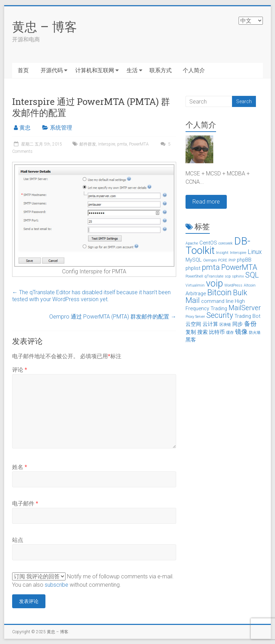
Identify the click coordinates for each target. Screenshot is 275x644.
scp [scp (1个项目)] (228, 276)
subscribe (57, 585)
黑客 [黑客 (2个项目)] (191, 340)
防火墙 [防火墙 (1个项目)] (255, 333)
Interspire (107, 144)
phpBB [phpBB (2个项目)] (244, 260)
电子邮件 (25, 503)
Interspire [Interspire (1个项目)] (238, 253)
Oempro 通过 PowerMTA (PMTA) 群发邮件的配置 (113, 317)
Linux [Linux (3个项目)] (255, 252)
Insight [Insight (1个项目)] (222, 253)
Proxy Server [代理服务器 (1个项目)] (195, 317)
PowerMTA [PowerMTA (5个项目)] (239, 267)
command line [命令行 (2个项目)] (217, 301)
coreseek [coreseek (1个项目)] (226, 243)
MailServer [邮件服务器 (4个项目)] (245, 308)
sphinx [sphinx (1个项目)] (238, 276)
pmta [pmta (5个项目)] (211, 267)
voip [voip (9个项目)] (214, 283)
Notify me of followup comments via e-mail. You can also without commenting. (93, 580)
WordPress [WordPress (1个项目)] (233, 285)
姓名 (20, 467)
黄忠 (25, 128)
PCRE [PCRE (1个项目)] (223, 260)
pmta (122, 144)
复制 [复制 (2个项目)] (191, 332)
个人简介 (194, 70)
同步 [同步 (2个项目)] (238, 324)
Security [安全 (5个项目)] (220, 315)
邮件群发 (88, 144)
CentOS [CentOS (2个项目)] (208, 243)
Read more (206, 202)
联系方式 (161, 70)
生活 (132, 70)
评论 (20, 370)
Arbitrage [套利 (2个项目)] (196, 294)
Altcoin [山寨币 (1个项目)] (250, 285)
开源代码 (52, 70)
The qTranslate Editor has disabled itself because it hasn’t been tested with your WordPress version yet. (91, 296)
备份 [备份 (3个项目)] (250, 324)
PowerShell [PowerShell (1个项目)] (194, 276)
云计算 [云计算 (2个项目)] (210, 324)
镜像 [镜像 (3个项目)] (241, 332)
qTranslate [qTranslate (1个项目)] (214, 276)
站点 (18, 540)
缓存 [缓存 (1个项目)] (230, 333)
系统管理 (61, 128)
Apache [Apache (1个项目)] (192, 243)
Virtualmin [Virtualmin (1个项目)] (195, 285)
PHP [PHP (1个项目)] (232, 260)
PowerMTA (139, 144)
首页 (23, 70)
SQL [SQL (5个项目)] (252, 275)
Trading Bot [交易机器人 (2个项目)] (247, 316)
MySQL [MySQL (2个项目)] (194, 260)
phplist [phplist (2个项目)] (193, 268)
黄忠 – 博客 (45, 26)
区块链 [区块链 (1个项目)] (225, 325)
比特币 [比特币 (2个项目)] (217, 332)
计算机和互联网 (95, 70)
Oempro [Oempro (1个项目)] (210, 260)
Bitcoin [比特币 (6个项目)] (220, 292)
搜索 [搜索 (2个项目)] (203, 332)
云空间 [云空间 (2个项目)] (193, 324)
